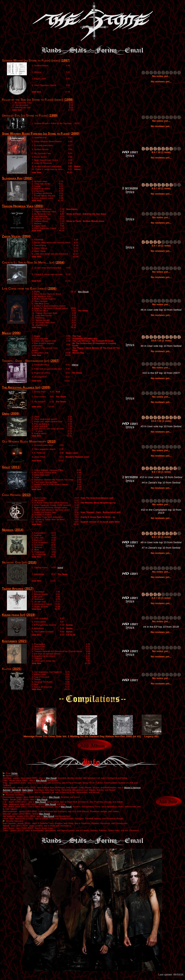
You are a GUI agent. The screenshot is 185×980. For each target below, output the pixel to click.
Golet (6, 467)
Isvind (60, 567)
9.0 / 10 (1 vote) (161, 472)
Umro (6, 414)
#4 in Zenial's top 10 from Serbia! (161, 483)
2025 (17, 669)
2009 (46, 387)
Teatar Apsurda (13, 589)
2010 (51, 441)
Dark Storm (28, 790)
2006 (52, 288)
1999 (53, 115)
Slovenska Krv (12, 178)
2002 (28, 178)
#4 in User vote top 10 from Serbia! (161, 346)
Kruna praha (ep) (14, 615)
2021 (23, 641)
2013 (26, 495)
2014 (19, 530)
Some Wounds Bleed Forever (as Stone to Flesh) (36, 134)
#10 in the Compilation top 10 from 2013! (161, 511)
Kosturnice (10, 641)
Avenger (7, 790)
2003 (39, 206)
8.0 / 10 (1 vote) (161, 152)
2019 (31, 615)
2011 (16, 467)
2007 (55, 361)
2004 (26, 236)
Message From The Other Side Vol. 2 (46, 735)
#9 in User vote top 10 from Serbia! (161, 542)
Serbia (14, 773)
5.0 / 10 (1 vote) (161, 246)
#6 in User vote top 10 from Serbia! (161, 310)
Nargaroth (16, 790)
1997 (66, 60)
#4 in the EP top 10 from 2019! (161, 627)
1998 (69, 100)
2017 (29, 589)
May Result (83, 292)
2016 (32, 562)
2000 (75, 134)
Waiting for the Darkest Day (87, 735)
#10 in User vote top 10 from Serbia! (161, 477)
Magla (6, 333)
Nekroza (8, 530)
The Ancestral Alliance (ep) (21, 387)
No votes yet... (161, 76)
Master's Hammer (132, 788)
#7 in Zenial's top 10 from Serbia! (161, 548)
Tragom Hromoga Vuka (18, 206)
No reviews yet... (161, 82)
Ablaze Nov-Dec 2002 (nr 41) (123, 735)
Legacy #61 (152, 735)
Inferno (75, 365)
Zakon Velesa (11, 236)
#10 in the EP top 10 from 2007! (161, 373)
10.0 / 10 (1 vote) (161, 341)
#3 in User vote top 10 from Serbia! (161, 426)
